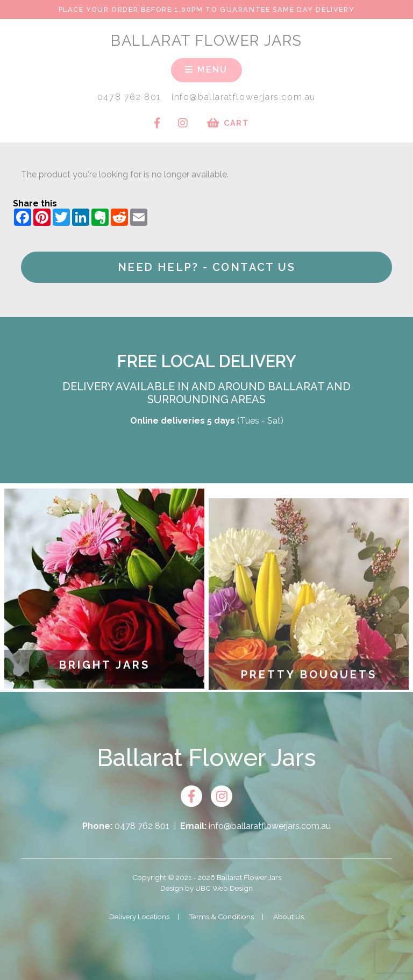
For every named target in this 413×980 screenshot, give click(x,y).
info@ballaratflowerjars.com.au (244, 97)
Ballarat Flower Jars (206, 40)
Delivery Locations (139, 917)
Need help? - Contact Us (206, 267)
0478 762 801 (129, 97)
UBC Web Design (224, 888)
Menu (206, 70)
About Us (289, 917)
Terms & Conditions (221, 917)
